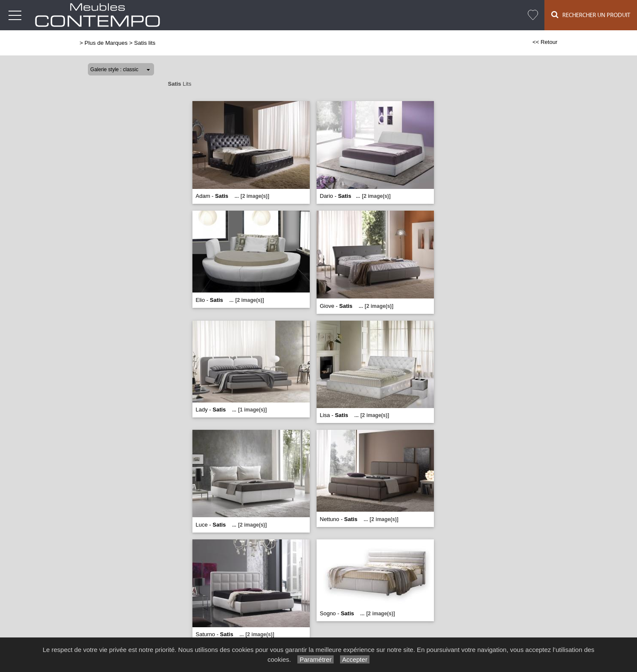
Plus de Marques (106, 43)
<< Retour (545, 42)
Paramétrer (316, 659)
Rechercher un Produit (591, 15)
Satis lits (145, 43)
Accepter (355, 659)
